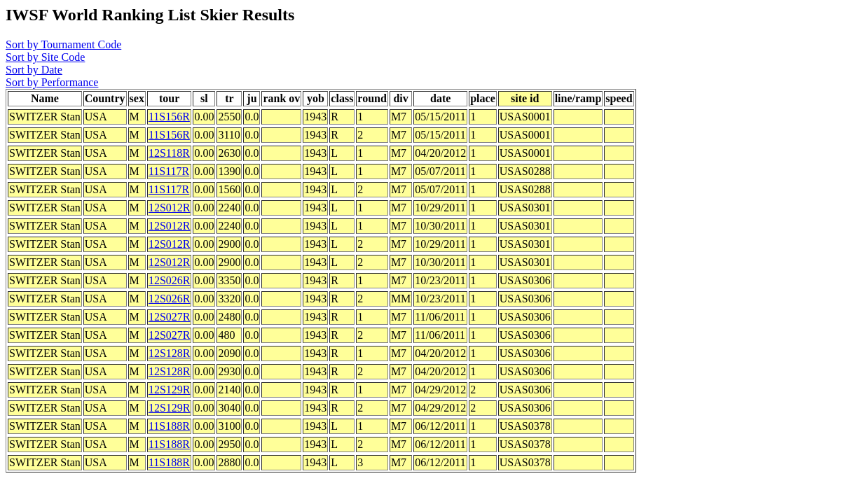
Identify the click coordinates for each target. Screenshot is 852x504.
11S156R (169, 117)
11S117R (169, 171)
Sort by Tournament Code (63, 44)
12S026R (170, 280)
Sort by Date (34, 70)
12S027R (170, 317)
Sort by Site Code (45, 57)
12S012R (170, 208)
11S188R (169, 426)
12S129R (170, 390)
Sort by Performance (52, 82)
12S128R (170, 353)
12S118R (169, 153)
